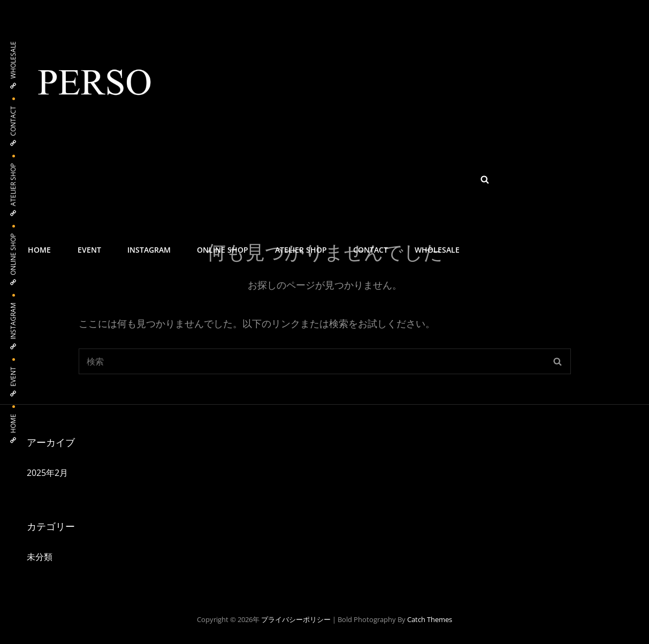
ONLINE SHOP (215, 179)
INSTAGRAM (143, 179)
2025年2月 (47, 473)
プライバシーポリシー (296, 619)
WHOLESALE (422, 179)
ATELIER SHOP (290, 179)
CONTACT (358, 179)
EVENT (86, 179)
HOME (38, 179)
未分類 (40, 557)
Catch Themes (430, 619)
